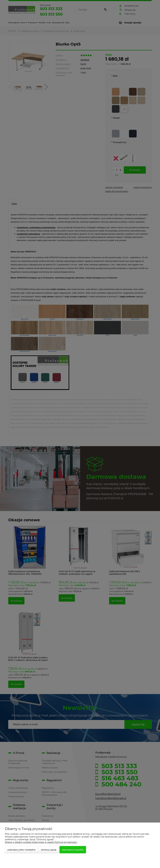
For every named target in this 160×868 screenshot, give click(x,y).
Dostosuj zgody (49, 850)
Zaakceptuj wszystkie (73, 850)
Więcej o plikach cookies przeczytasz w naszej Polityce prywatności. (41, 842)
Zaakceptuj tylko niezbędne (21, 850)
